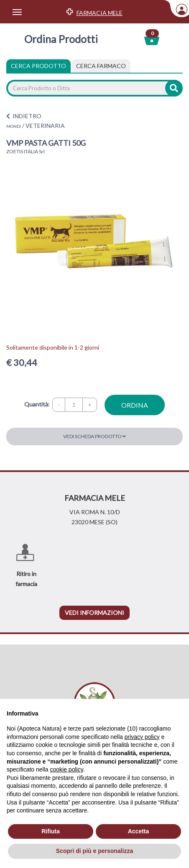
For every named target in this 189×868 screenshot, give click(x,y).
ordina (135, 405)
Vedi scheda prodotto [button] (94, 436)
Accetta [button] (139, 831)
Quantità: (37, 404)
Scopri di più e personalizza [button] (94, 851)
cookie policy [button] (67, 769)
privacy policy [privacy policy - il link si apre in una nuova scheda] (142, 737)
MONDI (14, 126)
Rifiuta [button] (51, 831)
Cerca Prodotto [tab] (38, 66)
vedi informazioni (94, 613)
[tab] (101, 66)
